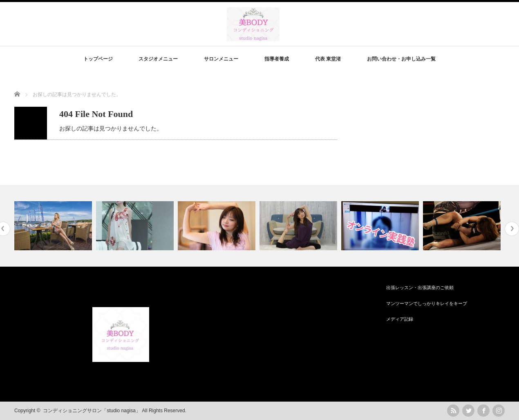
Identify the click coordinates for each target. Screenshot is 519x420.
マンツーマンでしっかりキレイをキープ (427, 303)
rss (453, 411)
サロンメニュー (221, 59)
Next (512, 229)
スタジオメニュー (158, 59)
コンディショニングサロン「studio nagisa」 (92, 411)
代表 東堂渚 (328, 59)
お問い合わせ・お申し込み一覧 (401, 59)
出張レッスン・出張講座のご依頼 (420, 287)
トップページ (98, 59)
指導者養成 (277, 59)
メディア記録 (400, 319)
